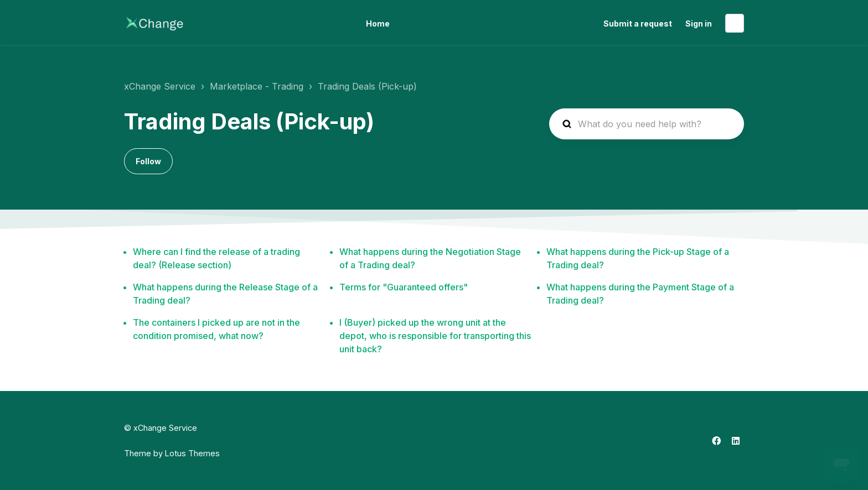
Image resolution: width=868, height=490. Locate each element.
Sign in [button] (699, 24)
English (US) (735, 23)
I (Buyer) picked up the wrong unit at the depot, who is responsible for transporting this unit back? (435, 336)
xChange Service (160, 86)
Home (378, 24)
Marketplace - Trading (257, 86)
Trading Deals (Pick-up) (367, 86)
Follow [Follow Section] (148, 161)
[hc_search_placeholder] (647, 124)
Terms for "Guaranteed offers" (404, 287)
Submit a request (638, 24)
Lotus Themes (192, 453)
